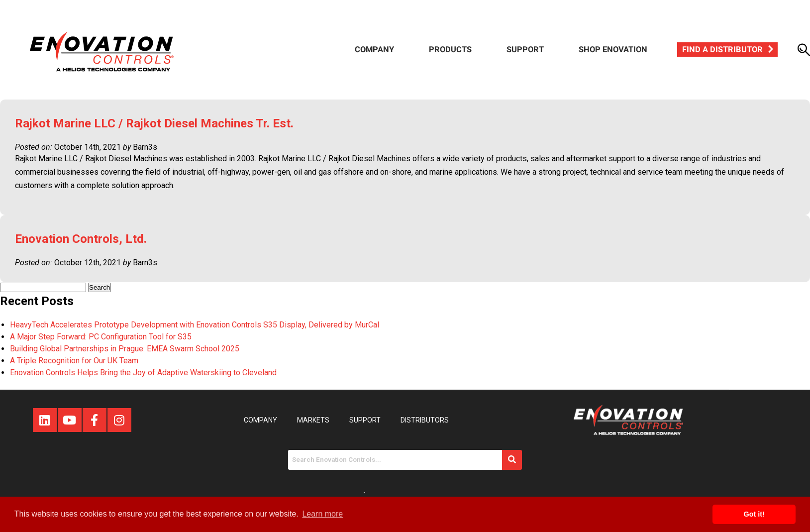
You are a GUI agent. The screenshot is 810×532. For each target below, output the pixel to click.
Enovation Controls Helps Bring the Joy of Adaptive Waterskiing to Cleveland (143, 372)
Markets (313, 420)
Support (525, 50)
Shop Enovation (613, 50)
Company (374, 50)
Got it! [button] (754, 514)
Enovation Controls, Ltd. (81, 239)
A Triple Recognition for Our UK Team (74, 361)
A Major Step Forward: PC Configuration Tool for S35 (101, 337)
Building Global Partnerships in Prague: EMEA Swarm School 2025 (125, 349)
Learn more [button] (322, 514)
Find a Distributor (722, 50)
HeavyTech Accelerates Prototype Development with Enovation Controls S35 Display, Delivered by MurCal (195, 325)
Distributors (425, 420)
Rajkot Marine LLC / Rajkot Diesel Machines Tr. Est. (154, 123)
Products (450, 50)
